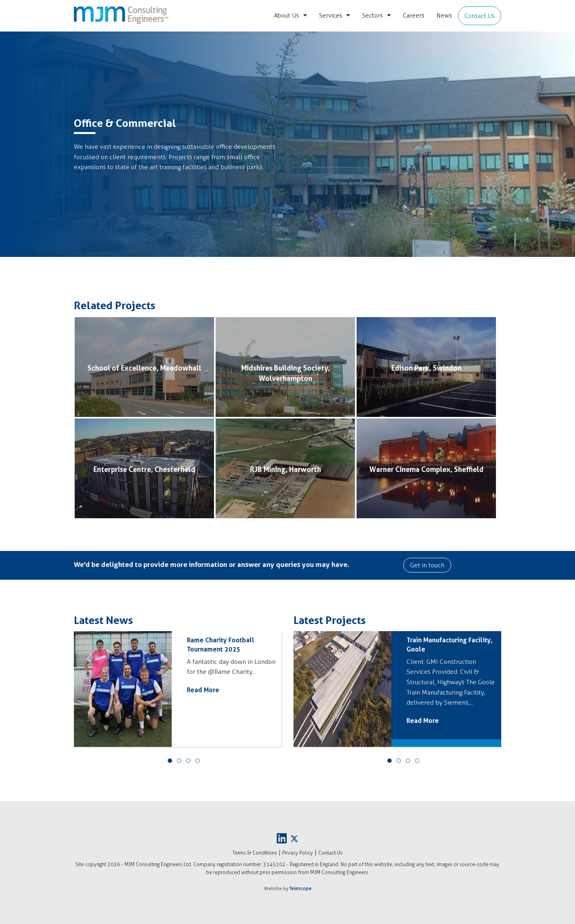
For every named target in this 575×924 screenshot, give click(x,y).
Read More (203, 690)
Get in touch (427, 565)
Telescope (300, 888)
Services (331, 15)
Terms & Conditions (255, 853)
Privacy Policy (298, 853)
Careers (414, 15)
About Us (287, 15)
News (444, 15)
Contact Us (480, 16)
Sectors (373, 15)
